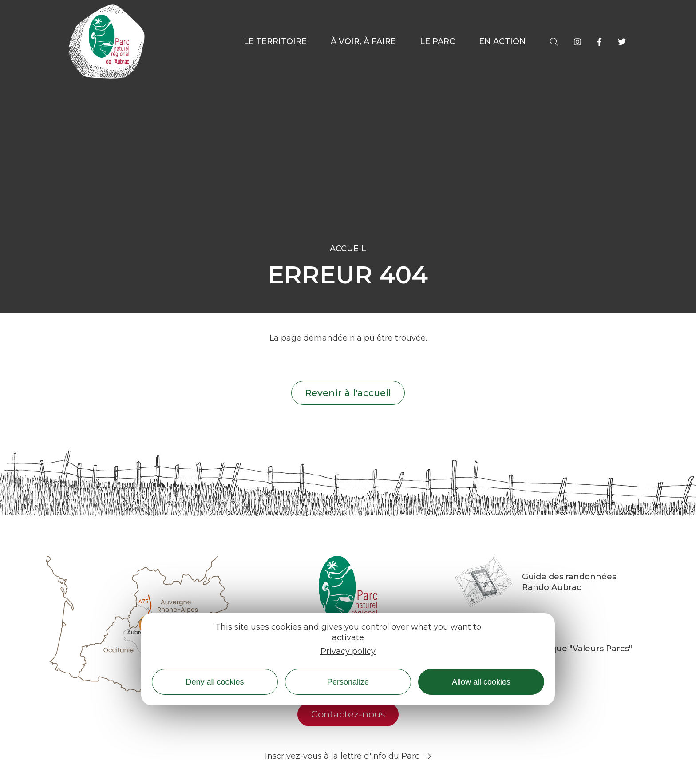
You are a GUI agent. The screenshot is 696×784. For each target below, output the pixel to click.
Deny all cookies (215, 682)
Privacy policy (348, 651)
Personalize (348, 682)
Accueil (348, 249)
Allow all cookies (481, 682)
